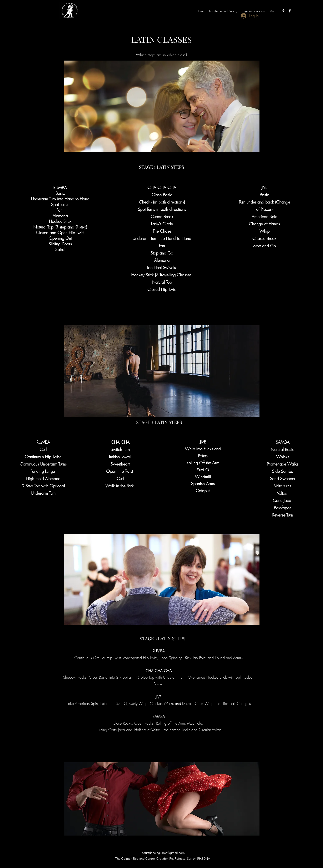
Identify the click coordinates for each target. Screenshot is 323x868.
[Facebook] (290, 11)
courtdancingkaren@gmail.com (163, 853)
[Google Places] (283, 11)
